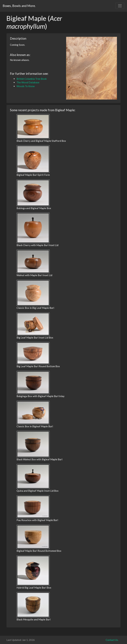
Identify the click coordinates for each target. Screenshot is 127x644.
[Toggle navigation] (120, 6)
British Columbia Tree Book (32, 79)
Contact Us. (112, 640)
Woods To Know (26, 86)
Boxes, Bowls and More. (19, 6)
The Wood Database (28, 82)
